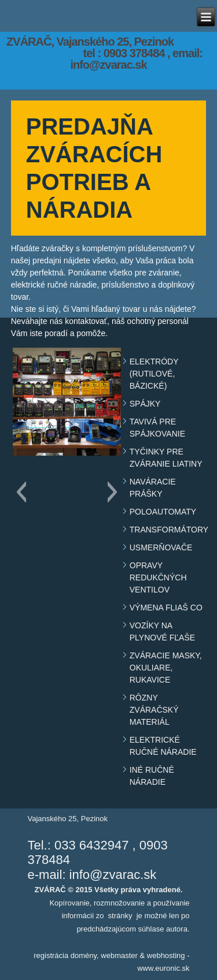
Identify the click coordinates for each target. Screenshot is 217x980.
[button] (21, 492)
